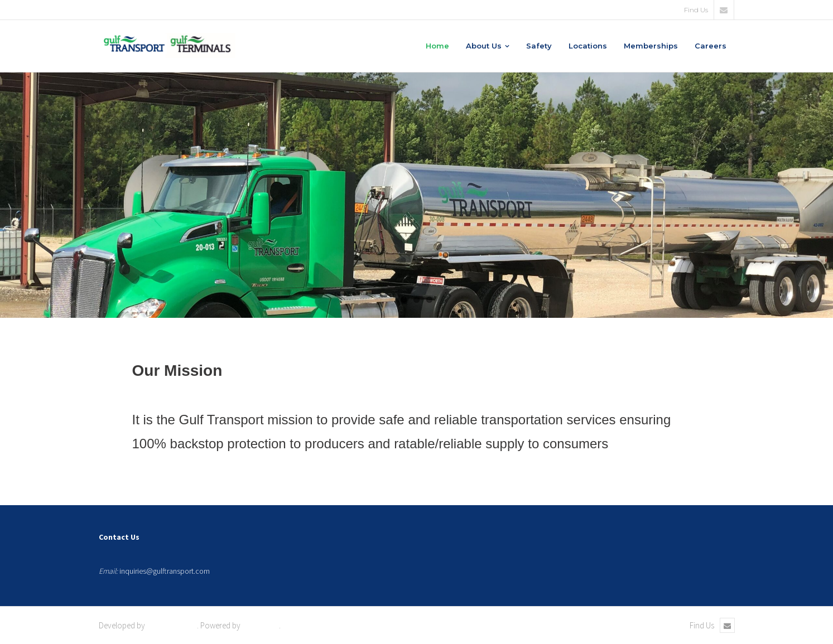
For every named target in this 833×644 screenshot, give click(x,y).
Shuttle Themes (172, 625)
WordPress (261, 625)
